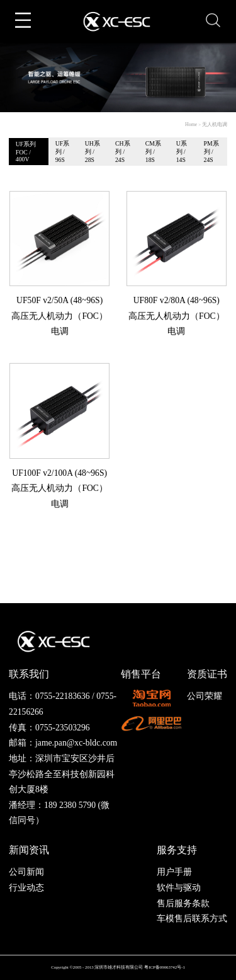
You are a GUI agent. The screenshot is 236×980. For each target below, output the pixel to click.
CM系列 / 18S (153, 152)
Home (191, 124)
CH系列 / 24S (123, 152)
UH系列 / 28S (93, 152)
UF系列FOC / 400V (26, 152)
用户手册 (174, 872)
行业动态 (26, 888)
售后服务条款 (183, 903)
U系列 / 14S (182, 152)
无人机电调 (215, 124)
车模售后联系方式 (192, 919)
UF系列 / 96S (62, 152)
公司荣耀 (205, 696)
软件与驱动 (179, 888)
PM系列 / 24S (211, 152)
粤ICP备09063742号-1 (165, 967)
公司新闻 (26, 872)
